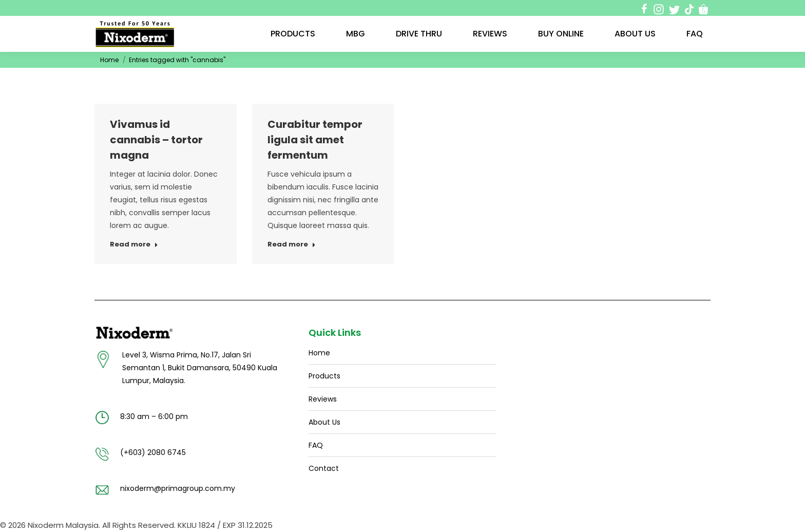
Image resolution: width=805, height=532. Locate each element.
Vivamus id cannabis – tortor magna (156, 140)
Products (324, 376)
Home (109, 60)
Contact (324, 468)
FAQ (316, 445)
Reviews (323, 399)
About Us (324, 422)
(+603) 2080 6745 (153, 452)
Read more (134, 244)
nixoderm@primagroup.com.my (178, 488)
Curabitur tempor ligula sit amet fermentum (315, 140)
